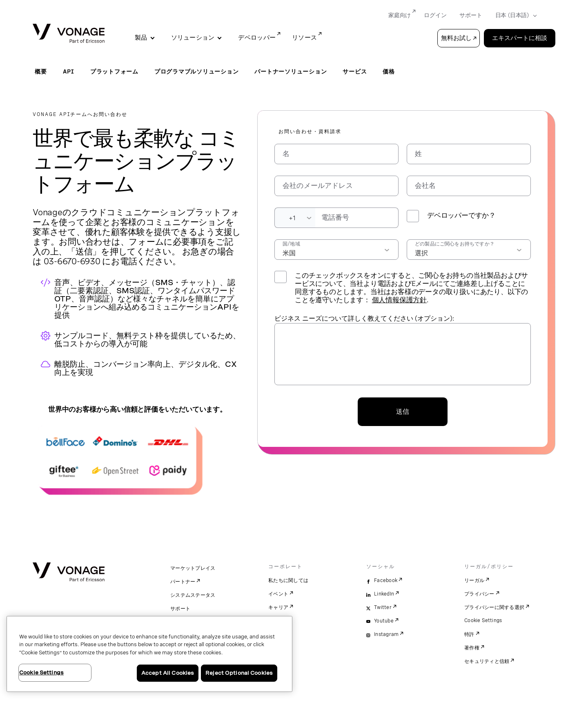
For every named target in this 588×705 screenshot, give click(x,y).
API (69, 71)
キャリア (278, 607)
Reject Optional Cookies (239, 673)
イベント (278, 594)
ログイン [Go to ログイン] (435, 15)
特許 (469, 634)
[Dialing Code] (295, 218)
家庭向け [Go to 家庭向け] (400, 15)
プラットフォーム (114, 71)
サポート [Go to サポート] (471, 15)
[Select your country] (513, 16)
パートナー (183, 582)
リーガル (474, 580)
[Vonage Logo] (69, 34)
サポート (180, 609)
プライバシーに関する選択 (494, 607)
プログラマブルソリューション (197, 71)
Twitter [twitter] (383, 607)
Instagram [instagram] (386, 634)
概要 (41, 71)
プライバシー (479, 594)
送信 (403, 412)
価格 (389, 71)
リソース (304, 38)
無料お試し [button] (456, 38)
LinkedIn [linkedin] (384, 594)
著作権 (472, 648)
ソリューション (193, 38)
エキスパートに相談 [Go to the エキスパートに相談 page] (520, 38)
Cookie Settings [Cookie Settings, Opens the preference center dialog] (41, 673)
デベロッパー (257, 38)
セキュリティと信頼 (487, 661)
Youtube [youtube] (384, 621)
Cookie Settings (483, 620)
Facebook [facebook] (386, 580)
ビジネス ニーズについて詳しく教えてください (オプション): (364, 318)
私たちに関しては (288, 580)
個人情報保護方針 (399, 300)
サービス (355, 71)
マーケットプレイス (193, 568)
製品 (141, 38)
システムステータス (193, 595)
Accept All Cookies (168, 673)
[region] (149, 654)
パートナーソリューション (291, 71)
